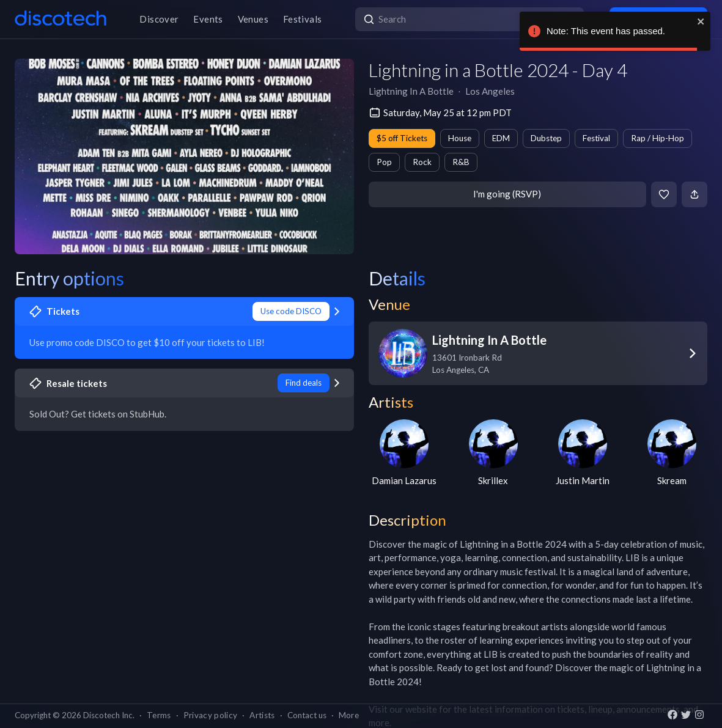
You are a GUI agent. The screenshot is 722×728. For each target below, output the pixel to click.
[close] (701, 21)
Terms (159, 715)
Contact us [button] (307, 715)
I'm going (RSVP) (507, 194)
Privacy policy (211, 715)
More (349, 715)
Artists (262, 715)
